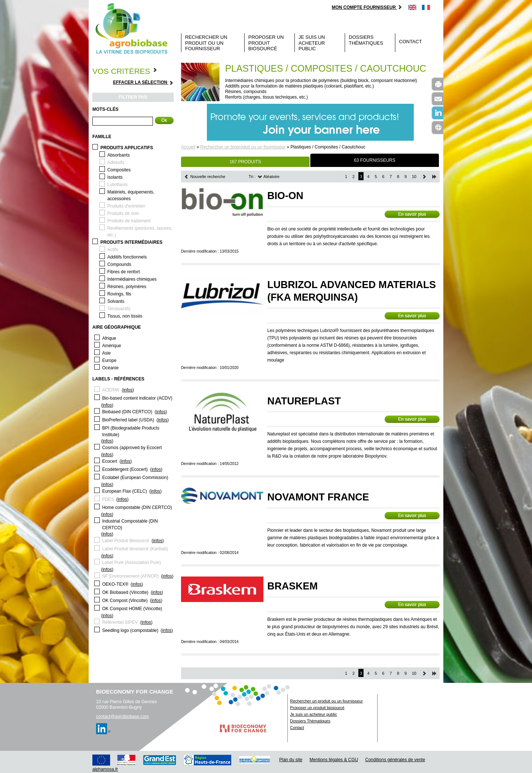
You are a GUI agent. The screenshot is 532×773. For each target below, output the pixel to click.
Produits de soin (123, 213)
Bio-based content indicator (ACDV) (137, 398)
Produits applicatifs (127, 148)
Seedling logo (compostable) (130, 630)
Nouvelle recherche (205, 177)
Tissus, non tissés (125, 316)
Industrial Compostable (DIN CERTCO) (130, 524)
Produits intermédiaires (132, 242)
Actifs (112, 250)
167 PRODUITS (245, 162)
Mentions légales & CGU (334, 760)
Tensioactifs (119, 309)
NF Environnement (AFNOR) (130, 576)
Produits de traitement (129, 221)
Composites (119, 170)
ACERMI (111, 390)
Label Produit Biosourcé (125, 541)
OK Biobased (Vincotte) (125, 592)
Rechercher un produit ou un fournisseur (206, 43)
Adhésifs (116, 163)
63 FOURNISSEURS (375, 160)
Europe (109, 360)
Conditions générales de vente (395, 760)
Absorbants (118, 155)
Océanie (110, 368)
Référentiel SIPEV (120, 622)
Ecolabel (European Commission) (135, 478)
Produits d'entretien (126, 206)
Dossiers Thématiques (366, 40)
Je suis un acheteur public (312, 43)
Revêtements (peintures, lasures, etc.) (140, 232)
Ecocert (110, 461)
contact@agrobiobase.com (122, 716)
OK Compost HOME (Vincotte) (132, 609)
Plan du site (291, 760)
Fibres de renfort (123, 272)
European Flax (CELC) (124, 491)
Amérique (111, 346)
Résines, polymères (127, 287)
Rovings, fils (119, 294)
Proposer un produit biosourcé (266, 43)
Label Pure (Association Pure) (131, 562)
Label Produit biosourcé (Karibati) (135, 549)
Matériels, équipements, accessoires (131, 195)
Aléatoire (269, 177)
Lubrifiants (117, 185)
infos (128, 390)
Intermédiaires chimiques (132, 279)
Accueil (188, 147)
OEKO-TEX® (115, 584)
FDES (108, 499)
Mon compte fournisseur (367, 7)
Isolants (115, 177)
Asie (106, 353)
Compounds (119, 264)
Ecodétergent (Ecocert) (125, 469)
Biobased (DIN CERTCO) (127, 412)
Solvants (116, 301)
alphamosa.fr (105, 769)
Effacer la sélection (143, 83)
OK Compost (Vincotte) (125, 601)
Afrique (109, 338)
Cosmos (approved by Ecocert (132, 448)
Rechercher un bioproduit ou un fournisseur (243, 147)
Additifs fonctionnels (127, 257)
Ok (164, 120)
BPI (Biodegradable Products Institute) (131, 431)
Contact (410, 42)
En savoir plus (412, 214)
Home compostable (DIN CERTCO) (137, 507)
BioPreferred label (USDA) (128, 420)
